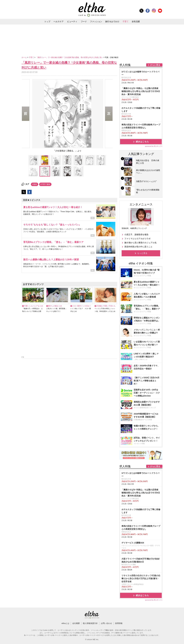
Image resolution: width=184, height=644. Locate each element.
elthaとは (65, 623)
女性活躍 (136, 21)
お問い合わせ (106, 623)
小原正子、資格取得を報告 (136, 235)
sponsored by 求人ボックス (154, 146)
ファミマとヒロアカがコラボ (137, 239)
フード (84, 21)
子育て (125, 21)
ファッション (96, 21)
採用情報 (119, 623)
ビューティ (72, 21)
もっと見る (142, 253)
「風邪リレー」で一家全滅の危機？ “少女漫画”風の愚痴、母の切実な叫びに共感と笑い (70, 57)
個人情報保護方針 (90, 623)
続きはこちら (142, 142)
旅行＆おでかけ (112, 21)
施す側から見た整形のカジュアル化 (140, 243)
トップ (47, 21)
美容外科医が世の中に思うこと (138, 247)
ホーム (24, 57)
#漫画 (35, 184)
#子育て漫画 (45, 184)
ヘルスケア (59, 21)
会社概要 (76, 623)
